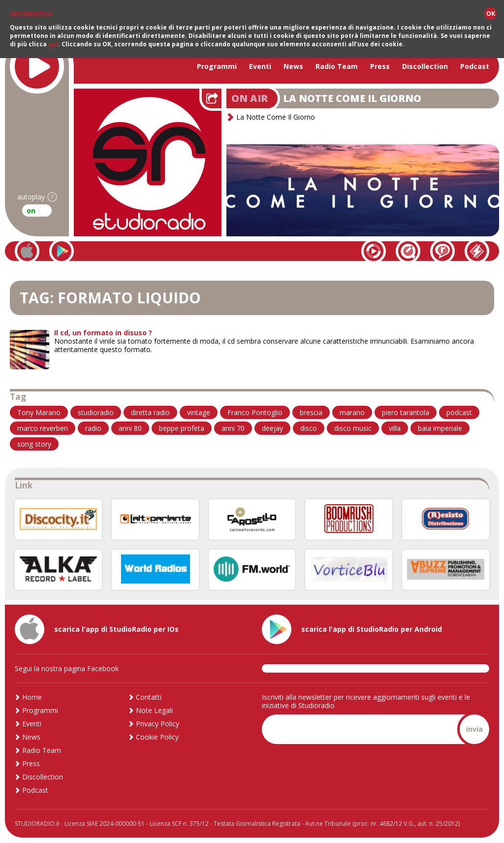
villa (395, 428)
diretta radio (150, 412)
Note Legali (154, 710)
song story (34, 444)
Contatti (149, 697)
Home (32, 697)
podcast (459, 412)
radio (93, 428)
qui (53, 44)
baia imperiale (440, 428)
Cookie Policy (157, 737)
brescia (311, 412)
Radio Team (337, 66)
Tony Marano (39, 412)
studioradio (96, 412)
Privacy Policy (157, 724)
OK (491, 14)
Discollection (425, 66)
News (293, 66)
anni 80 (130, 428)
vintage (199, 412)
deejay (272, 428)
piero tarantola (406, 412)
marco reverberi (43, 428)
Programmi (217, 66)
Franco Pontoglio (255, 412)
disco (309, 428)
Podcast (475, 66)
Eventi (260, 66)
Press (380, 66)
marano (352, 412)
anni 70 (233, 428)
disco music (353, 428)
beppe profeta (182, 428)
